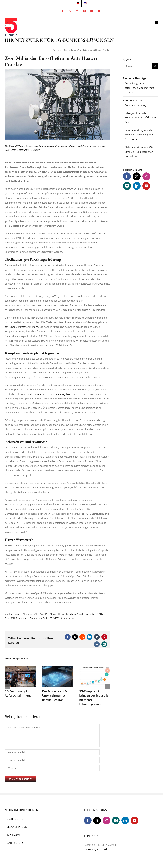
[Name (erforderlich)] (52, 752)
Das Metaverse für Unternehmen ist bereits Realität (55, 695)
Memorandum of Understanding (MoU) (51, 394)
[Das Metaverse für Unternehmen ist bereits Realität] (58, 667)
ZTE (57, 618)
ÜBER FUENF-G (15, 819)
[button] (7, 686)
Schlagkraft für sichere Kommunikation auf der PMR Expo (141, 118)
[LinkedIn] (137, 186)
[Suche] (155, 66)
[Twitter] (137, 176)
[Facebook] (127, 176)
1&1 (47, 614)
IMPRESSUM (13, 835)
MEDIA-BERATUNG (17, 827)
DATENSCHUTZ (15, 843)
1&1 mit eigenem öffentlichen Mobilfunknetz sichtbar (140, 88)
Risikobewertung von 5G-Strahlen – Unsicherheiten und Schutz (139, 152)
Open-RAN (10, 618)
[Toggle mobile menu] (157, 23)
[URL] (52, 768)
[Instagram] (146, 176)
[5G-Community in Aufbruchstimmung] (20, 667)
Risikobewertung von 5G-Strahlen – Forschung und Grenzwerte (139, 135)
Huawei (62, 614)
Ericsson (53, 614)
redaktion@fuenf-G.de (96, 849)
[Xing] (127, 186)
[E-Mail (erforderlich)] (52, 760)
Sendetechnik (22, 618)
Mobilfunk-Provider (75, 614)
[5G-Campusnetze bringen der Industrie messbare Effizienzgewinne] (95, 667)
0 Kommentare (68, 618)
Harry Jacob (15, 614)
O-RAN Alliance (99, 614)
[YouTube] (146, 186)
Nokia (88, 614)
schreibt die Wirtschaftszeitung (22, 327)
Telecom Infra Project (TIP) (42, 618)
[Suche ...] (137, 66)
